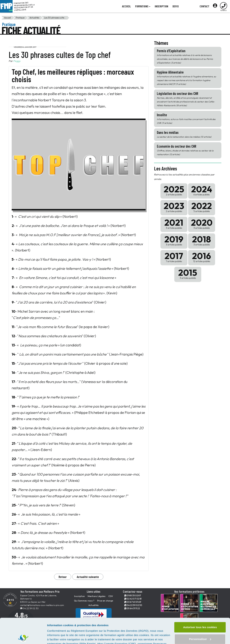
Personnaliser (200, 614)
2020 (202, 223)
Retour (63, 577)
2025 (174, 190)
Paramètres (55, 637)
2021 (174, 223)
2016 (202, 257)
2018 (202, 240)
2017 (174, 257)
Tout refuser (200, 625)
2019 (174, 240)
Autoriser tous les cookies (200, 602)
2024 (202, 190)
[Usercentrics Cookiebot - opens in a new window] (23, 637)
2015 (188, 273)
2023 (174, 207)
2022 (202, 207)
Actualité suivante (88, 577)
